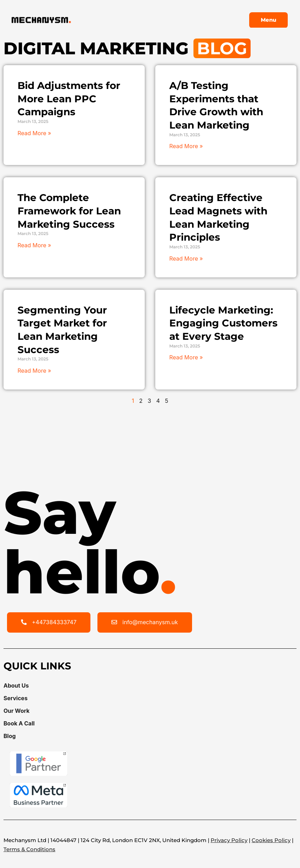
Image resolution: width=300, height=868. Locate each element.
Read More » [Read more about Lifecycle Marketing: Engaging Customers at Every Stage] (186, 357)
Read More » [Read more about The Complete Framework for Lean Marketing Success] (34, 245)
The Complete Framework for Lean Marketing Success (69, 211)
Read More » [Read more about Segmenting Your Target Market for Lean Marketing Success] (34, 371)
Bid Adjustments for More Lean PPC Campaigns (69, 99)
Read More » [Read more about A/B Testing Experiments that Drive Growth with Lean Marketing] (186, 146)
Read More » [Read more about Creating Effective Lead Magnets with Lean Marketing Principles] (186, 259)
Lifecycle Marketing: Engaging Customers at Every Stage (223, 323)
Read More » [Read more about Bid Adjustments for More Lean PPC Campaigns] (34, 133)
